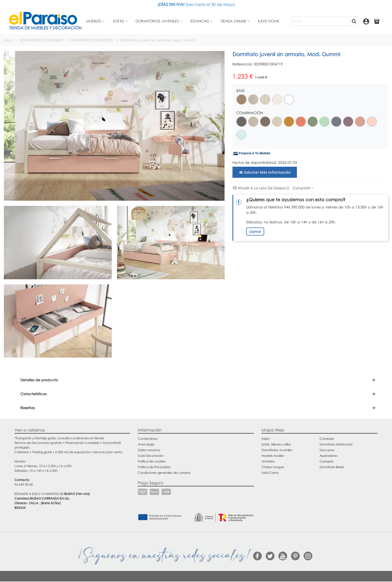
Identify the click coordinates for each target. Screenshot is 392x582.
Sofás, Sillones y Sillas (276, 444)
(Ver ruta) (83, 494)
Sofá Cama (270, 473)
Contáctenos (148, 439)
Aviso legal (146, 444)
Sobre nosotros (149, 450)
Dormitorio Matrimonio (336, 444)
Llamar (255, 231)
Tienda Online (233, 21)
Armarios (268, 461)
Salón (266, 439)
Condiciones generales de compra (164, 473)
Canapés (327, 461)
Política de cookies (152, 461)
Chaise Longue (273, 467)
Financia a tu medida (252, 154)
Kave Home (269, 21)
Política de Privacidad (154, 467)
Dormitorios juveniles (157, 21)
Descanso (327, 450)
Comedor (327, 439)
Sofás (118, 21)
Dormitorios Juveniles (277, 450)
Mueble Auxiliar (273, 456)
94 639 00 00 (24, 484)
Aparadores (329, 456)
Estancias (200, 21)
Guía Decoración (151, 456)
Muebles (94, 21)
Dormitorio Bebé (332, 467)
